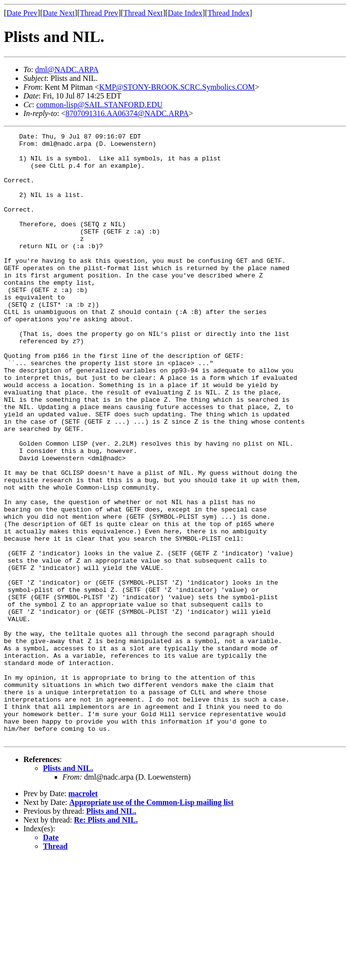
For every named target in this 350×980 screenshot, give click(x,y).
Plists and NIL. (68, 890)
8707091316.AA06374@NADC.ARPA (127, 113)
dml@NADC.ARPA (67, 69)
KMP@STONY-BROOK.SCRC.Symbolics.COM (177, 87)
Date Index (185, 13)
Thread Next (143, 13)
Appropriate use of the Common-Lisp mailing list (152, 924)
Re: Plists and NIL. (106, 941)
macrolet (83, 915)
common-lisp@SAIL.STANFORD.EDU (99, 105)
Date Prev (22, 13)
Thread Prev (99, 13)
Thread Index (228, 13)
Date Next (59, 13)
